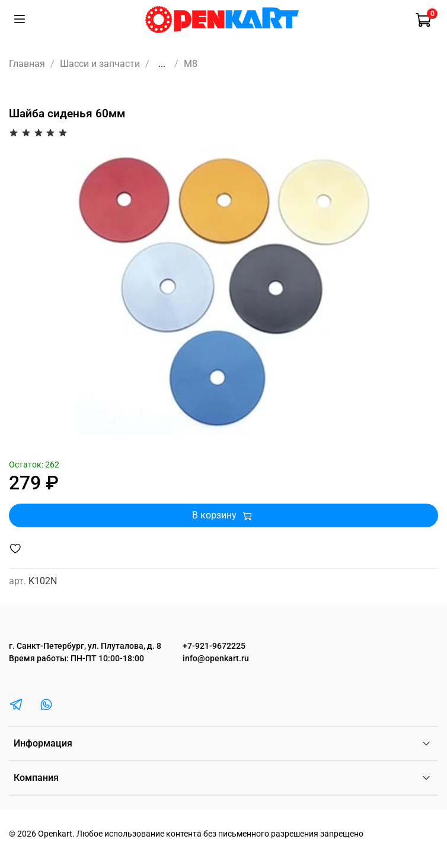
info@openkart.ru (216, 659)
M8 (191, 64)
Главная (27, 64)
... (162, 64)
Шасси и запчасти (100, 64)
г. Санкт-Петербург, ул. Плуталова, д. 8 (85, 646)
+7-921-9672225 (214, 646)
